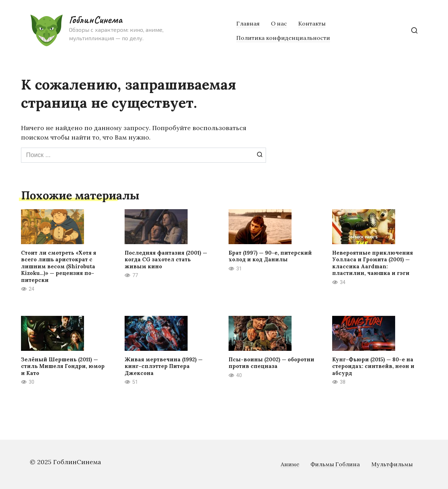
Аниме (290, 464)
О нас (279, 23)
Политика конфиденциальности (283, 38)
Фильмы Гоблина (335, 464)
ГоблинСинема (95, 20)
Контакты (312, 23)
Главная (248, 23)
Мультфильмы (392, 464)
